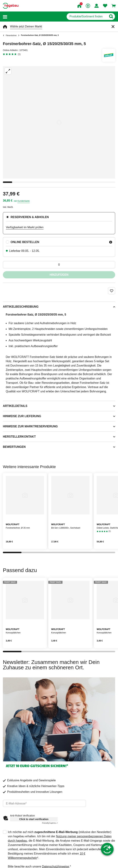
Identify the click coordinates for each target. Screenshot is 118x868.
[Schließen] (113, 27)
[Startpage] (11, 6)
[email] (44, 803)
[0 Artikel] (59, 265)
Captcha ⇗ (50, 823)
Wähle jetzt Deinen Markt (26, 26)
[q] (87, 17)
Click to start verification (34, 819)
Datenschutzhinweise (55, 866)
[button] (5, 17)
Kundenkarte (23, 201)
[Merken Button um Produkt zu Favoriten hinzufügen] (112, 291)
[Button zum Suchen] (111, 17)
